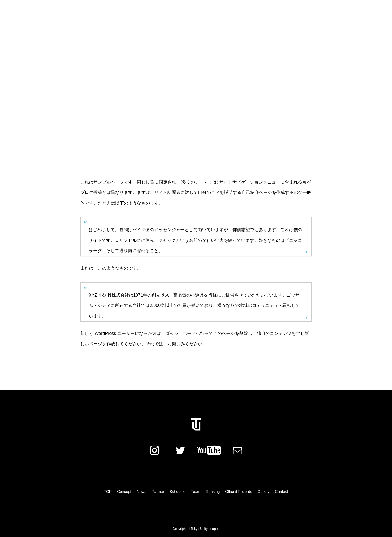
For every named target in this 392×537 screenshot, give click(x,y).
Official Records (255, 11)
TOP (108, 492)
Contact (281, 492)
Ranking (224, 11)
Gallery (285, 11)
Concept (128, 11)
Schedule (177, 11)
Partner (152, 11)
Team (201, 11)
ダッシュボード (180, 333)
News (105, 11)
